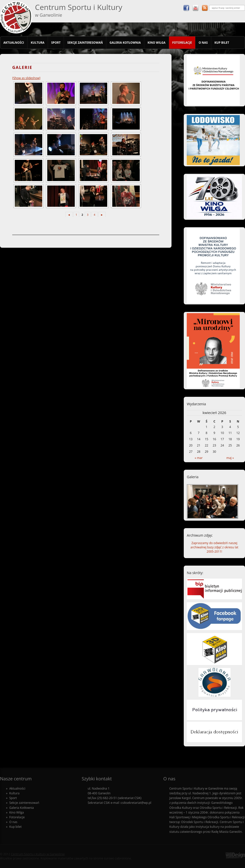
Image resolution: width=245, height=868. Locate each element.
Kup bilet (222, 42)
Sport (56, 42)
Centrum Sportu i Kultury (79, 10)
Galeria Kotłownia (125, 42)
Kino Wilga (156, 42)
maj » (230, 458)
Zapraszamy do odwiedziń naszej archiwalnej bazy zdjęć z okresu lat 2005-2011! (214, 547)
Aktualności (14, 42)
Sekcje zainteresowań (85, 42)
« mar (199, 458)
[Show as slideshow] (26, 78)
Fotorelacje (182, 42)
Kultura (38, 42)
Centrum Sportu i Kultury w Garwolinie (38, 854)
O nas (203, 42)
